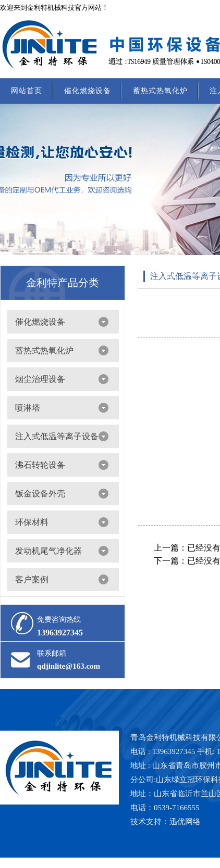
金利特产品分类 (63, 283)
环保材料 (32, 522)
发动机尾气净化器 (48, 551)
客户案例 (32, 579)
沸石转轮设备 (40, 465)
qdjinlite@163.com (69, 666)
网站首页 (27, 91)
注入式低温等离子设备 (57, 436)
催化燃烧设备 (88, 91)
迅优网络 (185, 822)
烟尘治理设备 (40, 379)
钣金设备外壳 (40, 494)
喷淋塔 (28, 408)
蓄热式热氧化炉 (160, 91)
